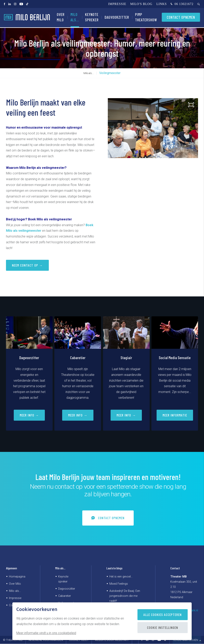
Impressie (117, 4)
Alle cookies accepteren (163, 615)
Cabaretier (65, 596)
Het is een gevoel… (121, 577)
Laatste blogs (114, 568)
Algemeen (11, 568)
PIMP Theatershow (146, 18)
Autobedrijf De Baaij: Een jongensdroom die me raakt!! (125, 596)
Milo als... (75, 18)
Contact (175, 568)
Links (162, 4)
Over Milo (61, 18)
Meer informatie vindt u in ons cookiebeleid (46, 633)
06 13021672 (182, 4)
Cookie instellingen (163, 627)
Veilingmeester (110, 73)
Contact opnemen (181, 18)
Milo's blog (141, 4)
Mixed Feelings (119, 584)
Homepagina (17, 577)
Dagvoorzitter (117, 18)
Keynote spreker (92, 18)
